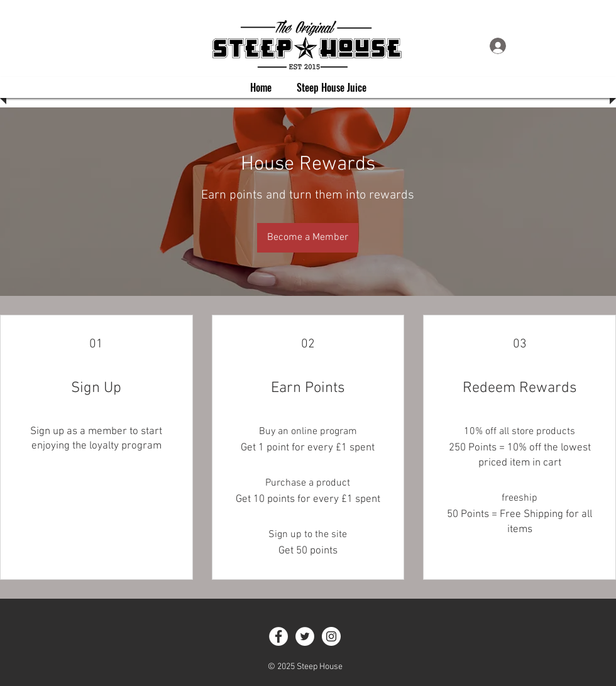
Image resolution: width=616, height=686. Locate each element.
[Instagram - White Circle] (331, 636)
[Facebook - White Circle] (278, 636)
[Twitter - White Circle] (305, 636)
